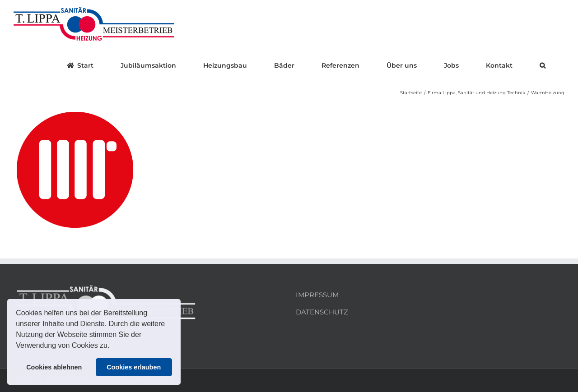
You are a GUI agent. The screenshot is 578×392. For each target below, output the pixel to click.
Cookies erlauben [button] (134, 367)
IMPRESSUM (317, 295)
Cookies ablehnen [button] (54, 367)
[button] (113, 346)
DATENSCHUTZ (322, 312)
